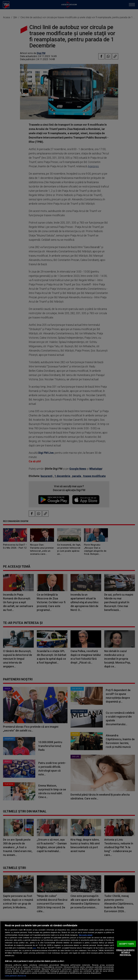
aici (34, 948)
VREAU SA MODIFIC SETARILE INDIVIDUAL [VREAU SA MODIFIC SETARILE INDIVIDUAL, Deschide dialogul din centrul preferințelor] (125, 952)
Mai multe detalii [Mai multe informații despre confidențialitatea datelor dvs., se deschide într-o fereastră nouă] (86, 935)
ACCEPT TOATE (127, 944)
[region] (69, 950)
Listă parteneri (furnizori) (15, 976)
